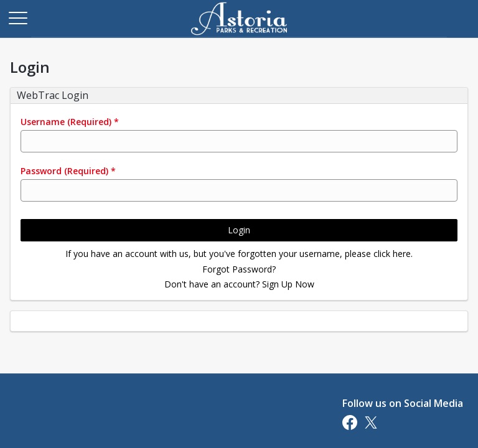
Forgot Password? (239, 269)
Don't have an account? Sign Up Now (239, 284)
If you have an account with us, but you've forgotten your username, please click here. (239, 254)
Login (239, 230)
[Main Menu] (17, 17)
